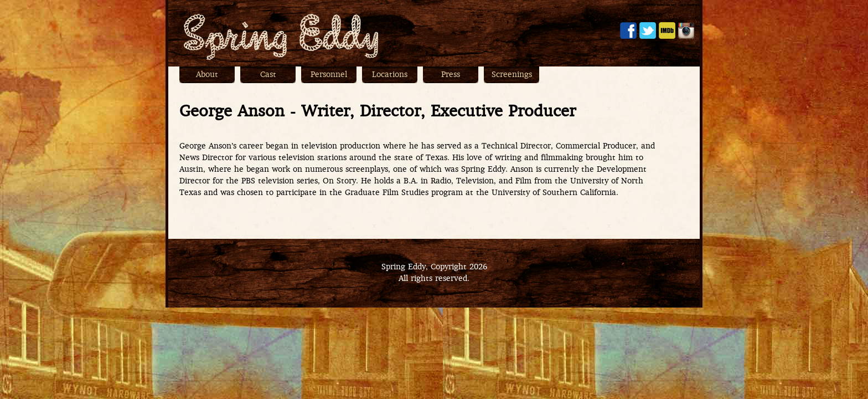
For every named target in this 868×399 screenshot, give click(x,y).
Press (451, 75)
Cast (268, 75)
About (207, 75)
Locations (390, 75)
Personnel (329, 75)
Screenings (512, 75)
